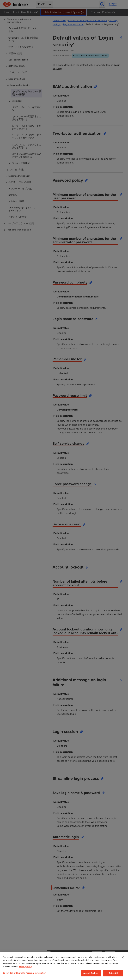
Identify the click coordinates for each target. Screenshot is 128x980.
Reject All (113, 974)
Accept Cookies (91, 974)
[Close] (123, 958)
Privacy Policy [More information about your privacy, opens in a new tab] (25, 967)
